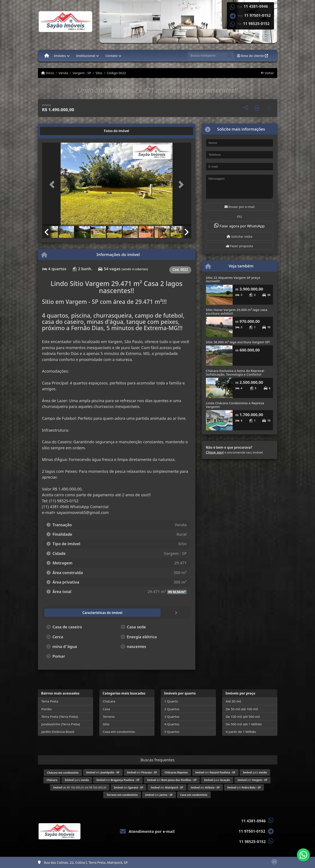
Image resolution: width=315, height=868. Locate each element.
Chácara (109, 701)
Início (48, 73)
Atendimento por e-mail (147, 831)
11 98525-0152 (256, 24)
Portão (47, 709)
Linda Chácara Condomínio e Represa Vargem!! (235, 405)
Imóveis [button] (60, 56)
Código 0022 (116, 73)
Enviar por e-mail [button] (240, 207)
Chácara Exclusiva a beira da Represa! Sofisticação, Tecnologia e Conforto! (235, 372)
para (255, 772)
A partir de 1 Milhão (241, 732)
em (103, 772)
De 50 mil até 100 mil (242, 709)
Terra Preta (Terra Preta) (60, 717)
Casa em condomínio (119, 732)
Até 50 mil (233, 701)
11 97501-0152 (258, 16)
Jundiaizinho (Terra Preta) (61, 724)
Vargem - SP (82, 73)
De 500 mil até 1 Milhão (244, 724)
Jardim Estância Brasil (58, 732)
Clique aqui (215, 452)
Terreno (109, 717)
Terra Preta (50, 701)
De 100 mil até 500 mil (243, 717)
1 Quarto (171, 701)
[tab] (56, 131)
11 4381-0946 (256, 6)
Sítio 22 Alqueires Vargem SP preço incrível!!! (233, 279)
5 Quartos (172, 732)
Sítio (99, 73)
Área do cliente (252, 56)
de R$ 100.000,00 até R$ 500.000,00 (80, 788)
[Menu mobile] (47, 56)
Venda (63, 73)
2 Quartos (172, 709)
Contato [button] (112, 56)
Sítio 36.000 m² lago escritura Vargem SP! (238, 342)
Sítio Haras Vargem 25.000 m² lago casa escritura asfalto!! (237, 311)
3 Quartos (172, 717)
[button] (53, 185)
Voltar (267, 73)
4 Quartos (172, 724)
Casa (107, 709)
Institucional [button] (86, 56)
